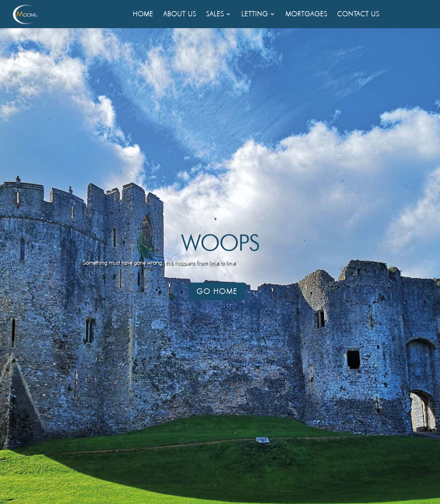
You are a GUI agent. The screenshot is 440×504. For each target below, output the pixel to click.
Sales (215, 15)
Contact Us (358, 15)
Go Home (217, 291)
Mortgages (306, 15)
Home (143, 15)
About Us (180, 15)
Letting (255, 15)
